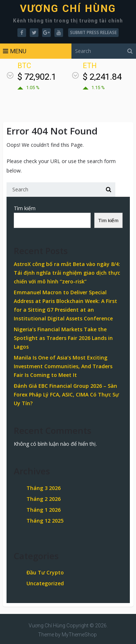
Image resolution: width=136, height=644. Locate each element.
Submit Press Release (93, 32)
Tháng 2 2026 (44, 499)
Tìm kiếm (25, 208)
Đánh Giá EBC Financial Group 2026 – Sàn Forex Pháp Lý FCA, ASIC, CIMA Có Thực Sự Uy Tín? (66, 394)
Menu (18, 51)
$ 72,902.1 (37, 77)
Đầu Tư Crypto (45, 572)
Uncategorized (45, 583)
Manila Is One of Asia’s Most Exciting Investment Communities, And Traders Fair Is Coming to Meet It (63, 366)
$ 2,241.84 (102, 77)
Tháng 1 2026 (44, 510)
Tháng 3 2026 (44, 488)
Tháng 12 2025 (45, 521)
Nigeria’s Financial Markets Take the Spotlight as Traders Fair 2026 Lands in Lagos (63, 338)
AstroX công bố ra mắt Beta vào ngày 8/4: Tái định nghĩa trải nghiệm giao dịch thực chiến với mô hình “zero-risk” (67, 273)
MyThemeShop (79, 635)
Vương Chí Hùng (68, 9)
